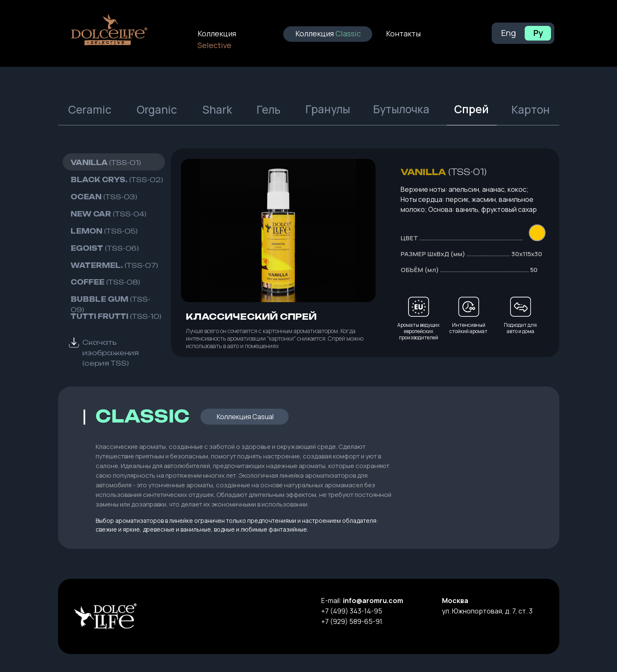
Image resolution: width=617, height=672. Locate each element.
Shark (217, 109)
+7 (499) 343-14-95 (352, 611)
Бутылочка (401, 109)
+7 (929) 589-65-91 (352, 621)
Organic (157, 109)
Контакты (403, 33)
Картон (531, 109)
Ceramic (90, 109)
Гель (269, 109)
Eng (509, 33)
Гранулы (328, 109)
